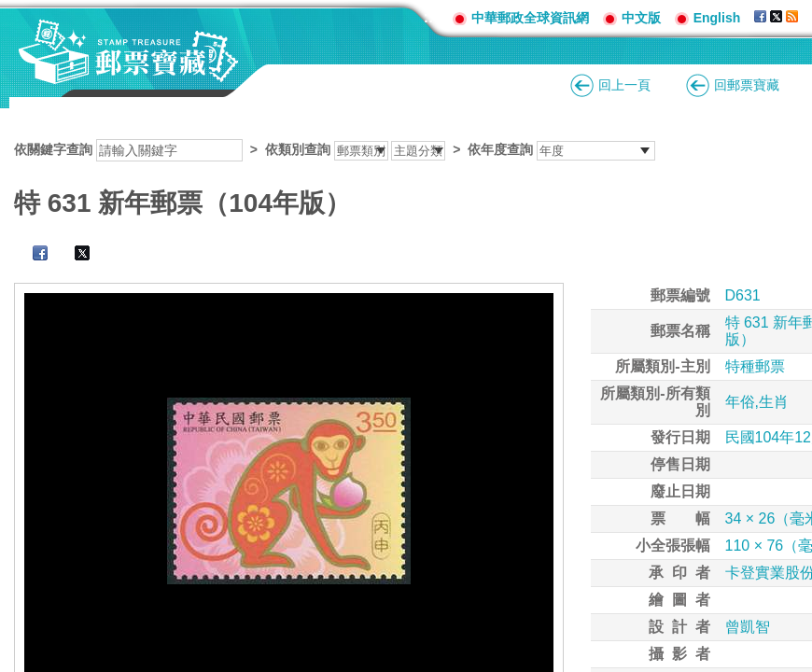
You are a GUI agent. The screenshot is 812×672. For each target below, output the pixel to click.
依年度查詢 (500, 149)
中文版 (641, 18)
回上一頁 (624, 85)
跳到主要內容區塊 (10, 10)
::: (431, 17)
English (717, 18)
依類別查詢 (298, 149)
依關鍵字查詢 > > (335, 149)
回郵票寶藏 (747, 85)
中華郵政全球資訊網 (530, 18)
